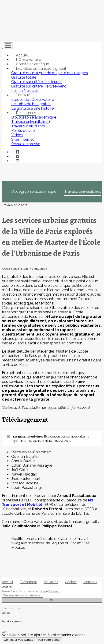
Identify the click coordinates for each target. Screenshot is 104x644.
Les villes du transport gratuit (41, 68)
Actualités (51, 582)
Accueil (22, 55)
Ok (52, 600)
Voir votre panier (49, 640)
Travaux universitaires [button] (31, 122)
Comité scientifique (32, 64)
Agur (43, 591)
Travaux (23, 95)
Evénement (28, 582)
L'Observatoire (28, 60)
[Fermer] (4, 632)
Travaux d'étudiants (28, 126)
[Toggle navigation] (8, 46)
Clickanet (54, 591)
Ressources (26, 113)
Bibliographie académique (34, 191)
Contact (71, 582)
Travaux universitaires (83, 191)
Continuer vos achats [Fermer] (18, 640)
